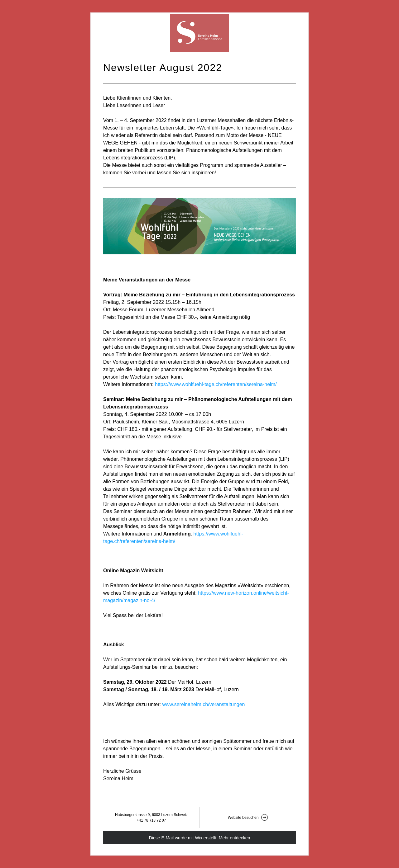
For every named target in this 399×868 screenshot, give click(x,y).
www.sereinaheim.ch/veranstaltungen (203, 704)
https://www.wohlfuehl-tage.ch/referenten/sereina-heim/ (216, 384)
